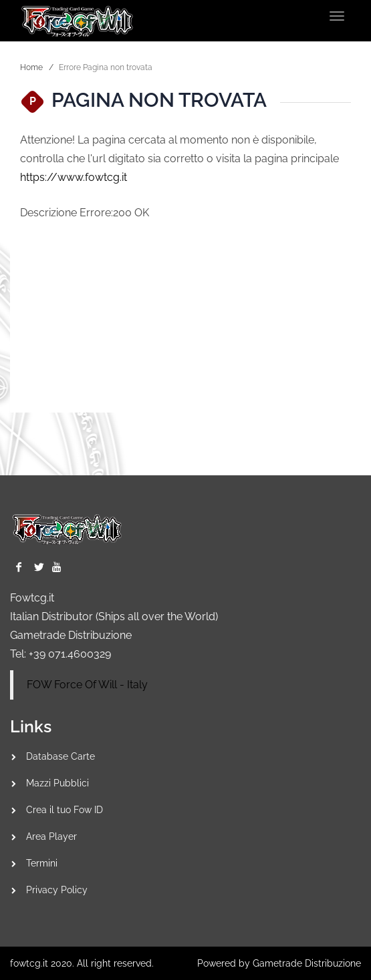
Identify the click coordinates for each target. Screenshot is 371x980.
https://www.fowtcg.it (74, 177)
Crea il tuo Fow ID (65, 810)
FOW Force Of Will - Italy (87, 685)
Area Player (51, 836)
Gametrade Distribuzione (71, 635)
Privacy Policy (57, 890)
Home (31, 67)
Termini (42, 863)
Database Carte (60, 756)
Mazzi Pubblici (57, 783)
